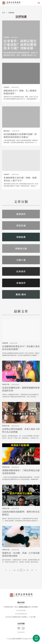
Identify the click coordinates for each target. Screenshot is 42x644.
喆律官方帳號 (23, 607)
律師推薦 (5, 343)
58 (27, 570)
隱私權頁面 (21, 632)
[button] (23, 628)
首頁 (4, 13)
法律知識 (11, 13)
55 (18, 570)
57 (24, 570)
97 (32, 570)
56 (21, 570)
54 (15, 570)
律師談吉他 (6, 384)
